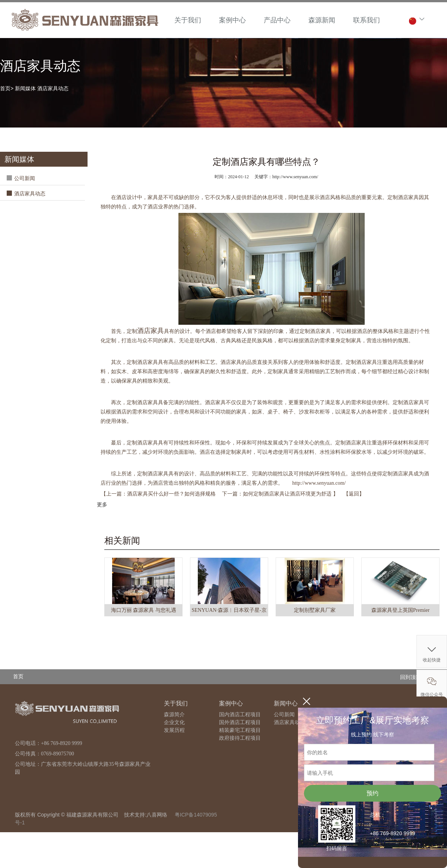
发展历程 (174, 730)
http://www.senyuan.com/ (319, 483)
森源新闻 (322, 20)
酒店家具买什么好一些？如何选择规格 (172, 494)
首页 (5, 88)
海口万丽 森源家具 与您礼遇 (144, 610)
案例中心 (232, 20)
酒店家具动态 (53, 88)
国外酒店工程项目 (240, 722)
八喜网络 (157, 815)
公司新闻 (25, 178)
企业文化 (174, 722)
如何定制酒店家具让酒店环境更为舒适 (288, 494)
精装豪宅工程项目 (240, 730)
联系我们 (367, 20)
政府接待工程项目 (240, 738)
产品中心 (277, 20)
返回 (354, 494)
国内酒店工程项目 (240, 715)
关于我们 (188, 20)
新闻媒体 (25, 88)
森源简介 (174, 715)
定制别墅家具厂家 (315, 610)
